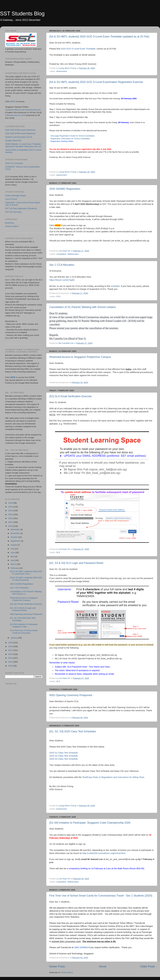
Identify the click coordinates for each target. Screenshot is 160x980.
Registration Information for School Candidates (70, 139)
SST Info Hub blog (13, 212)
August (14, 545)
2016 (11, 654)
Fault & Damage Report (16, 196)
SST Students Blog (22, 14)
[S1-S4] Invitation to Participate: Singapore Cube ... (24, 625)
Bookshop (10, 223)
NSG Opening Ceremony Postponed (71, 695)
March (14, 564)
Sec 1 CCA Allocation (62, 265)
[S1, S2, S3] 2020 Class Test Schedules (73, 731)
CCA (58, 296)
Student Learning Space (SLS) (19, 137)
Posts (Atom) (67, 972)
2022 (11, 518)
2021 (11, 522)
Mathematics (73, 254)
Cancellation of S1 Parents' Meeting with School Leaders (83, 307)
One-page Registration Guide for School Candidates (73, 136)
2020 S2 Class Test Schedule (64, 756)
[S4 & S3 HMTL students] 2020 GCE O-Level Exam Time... (26, 573)
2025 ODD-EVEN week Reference (20, 133)
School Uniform (12, 226)
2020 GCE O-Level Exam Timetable (78, 49)
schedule (115, 286)
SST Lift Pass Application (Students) (21, 208)
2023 (11, 515)
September (16, 541)
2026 (11, 503)
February (15, 568)
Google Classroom (13, 140)
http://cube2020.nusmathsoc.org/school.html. (104, 853)
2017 (11, 650)
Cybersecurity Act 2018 (15, 115)
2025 (11, 507)
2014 (11, 662)
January (14, 638)
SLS (58, 552)
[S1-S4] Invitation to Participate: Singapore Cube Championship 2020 (90, 823)
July (13, 549)
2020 (11, 526)
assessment (62, 71)
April (13, 560)
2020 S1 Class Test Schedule (64, 753)
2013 (11, 666)
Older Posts (148, 966)
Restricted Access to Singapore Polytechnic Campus (80, 357)
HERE (13, 101)
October (14, 537)
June (13, 553)
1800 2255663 (81, 947)
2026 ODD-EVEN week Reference (20, 130)
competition (61, 254)
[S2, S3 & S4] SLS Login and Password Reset (76, 563)
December (15, 529)
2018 (11, 646)
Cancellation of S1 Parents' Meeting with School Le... (26, 593)
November (15, 533)
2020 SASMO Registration (65, 189)
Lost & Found (11, 199)
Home (103, 966)
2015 (11, 658)
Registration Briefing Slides (62, 141)
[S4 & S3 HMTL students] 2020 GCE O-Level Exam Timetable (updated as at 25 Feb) (99, 37)
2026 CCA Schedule (14, 163)
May (13, 556)
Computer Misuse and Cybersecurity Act (23, 110)
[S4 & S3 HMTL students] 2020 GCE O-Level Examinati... (26, 579)
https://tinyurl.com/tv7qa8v (62, 280)
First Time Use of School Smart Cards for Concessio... (24, 632)
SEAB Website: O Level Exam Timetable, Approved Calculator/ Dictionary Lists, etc (23, 145)
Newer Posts (57, 966)
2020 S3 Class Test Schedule (64, 759)
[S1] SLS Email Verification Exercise (70, 396)
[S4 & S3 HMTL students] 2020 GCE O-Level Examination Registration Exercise (96, 82)
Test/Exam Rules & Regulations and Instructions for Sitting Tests (113, 777)
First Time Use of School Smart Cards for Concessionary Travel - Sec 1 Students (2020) (101, 896)
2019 (11, 643)
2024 (11, 511)
